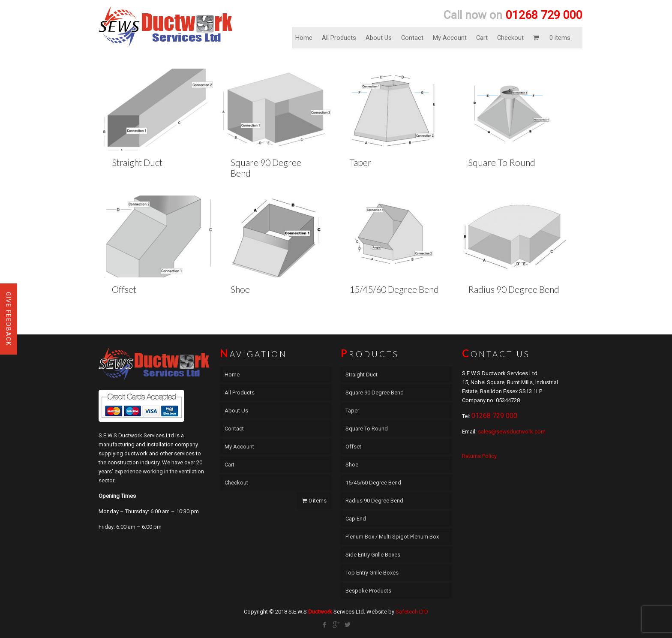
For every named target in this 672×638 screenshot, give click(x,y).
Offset (124, 289)
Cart (482, 38)
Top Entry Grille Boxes (372, 573)
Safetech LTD (412, 612)
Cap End (356, 519)
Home (304, 38)
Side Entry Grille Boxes (373, 555)
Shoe (240, 289)
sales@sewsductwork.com (512, 432)
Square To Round (502, 162)
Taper (360, 162)
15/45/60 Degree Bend (394, 289)
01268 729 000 (494, 416)
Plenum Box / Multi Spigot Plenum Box (392, 537)
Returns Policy (479, 456)
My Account (450, 38)
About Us (379, 38)
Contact (412, 38)
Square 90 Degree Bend (375, 393)
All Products (339, 38)
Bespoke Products (368, 591)
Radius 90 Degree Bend (514, 289)
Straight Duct (137, 162)
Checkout (510, 38)
